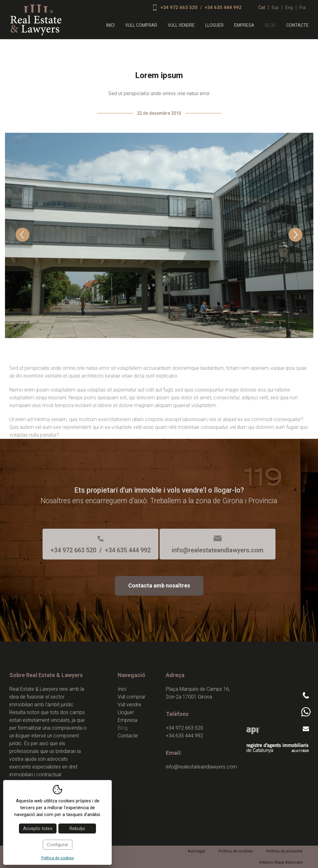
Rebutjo (77, 829)
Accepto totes (38, 829)
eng (289, 7)
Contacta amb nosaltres (159, 585)
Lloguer (214, 25)
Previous (23, 235)
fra (302, 7)
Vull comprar (141, 25)
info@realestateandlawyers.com (218, 550)
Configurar (58, 845)
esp (275, 7)
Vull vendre (181, 25)
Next (295, 235)
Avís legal (196, 851)
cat (262, 7)
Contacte (298, 25)
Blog (270, 25)
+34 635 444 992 (223, 7)
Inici (110, 25)
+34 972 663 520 (179, 7)
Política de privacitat (284, 851)
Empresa (244, 25)
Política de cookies (236, 851)
